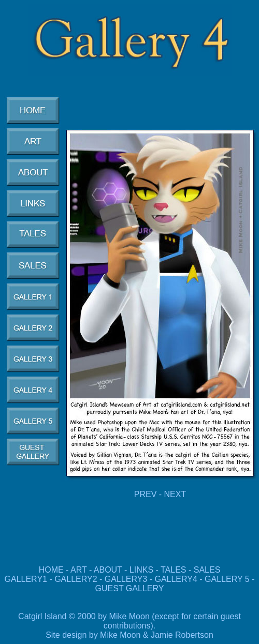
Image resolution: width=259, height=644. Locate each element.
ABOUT (108, 570)
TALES (174, 570)
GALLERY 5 (228, 579)
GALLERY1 (26, 579)
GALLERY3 (126, 579)
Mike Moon (120, 635)
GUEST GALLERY (130, 588)
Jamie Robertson (182, 635)
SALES (207, 570)
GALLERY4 (176, 579)
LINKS (141, 570)
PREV (146, 494)
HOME (51, 570)
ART (78, 570)
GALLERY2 (76, 579)
